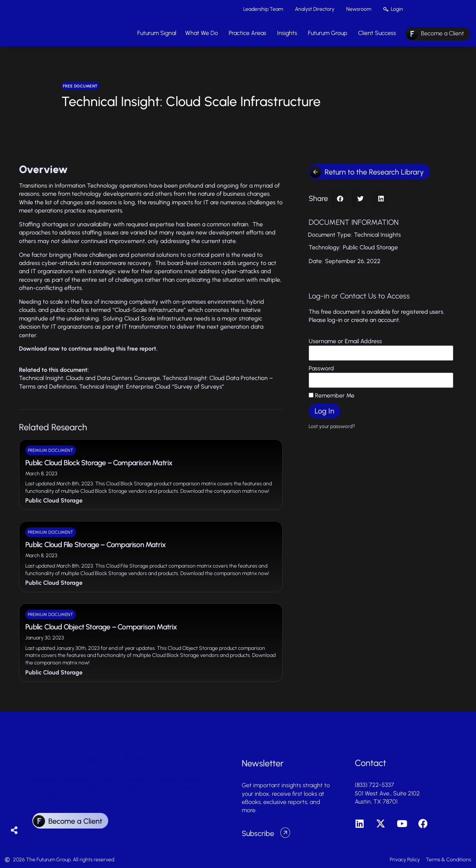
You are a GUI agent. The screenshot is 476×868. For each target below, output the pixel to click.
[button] (340, 199)
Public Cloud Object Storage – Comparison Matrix (101, 627)
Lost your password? (332, 426)
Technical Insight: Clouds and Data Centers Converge (89, 378)
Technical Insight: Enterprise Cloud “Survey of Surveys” (152, 387)
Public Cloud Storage (54, 500)
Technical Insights (377, 235)
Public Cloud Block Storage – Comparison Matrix (99, 463)
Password (321, 368)
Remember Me (332, 395)
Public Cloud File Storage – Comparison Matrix (95, 545)
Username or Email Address (345, 341)
